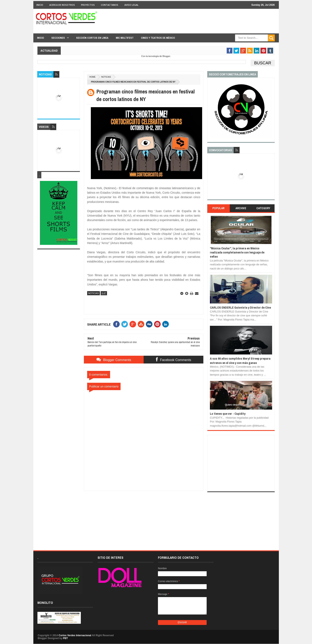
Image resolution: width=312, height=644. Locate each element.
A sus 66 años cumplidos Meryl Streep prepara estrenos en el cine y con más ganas (240, 361)
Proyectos (88, 5)
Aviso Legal (131, 5)
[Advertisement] (144, 516)
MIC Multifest (125, 38)
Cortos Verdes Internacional (75, 635)
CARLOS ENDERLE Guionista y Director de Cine (240, 307)
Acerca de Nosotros (62, 5)
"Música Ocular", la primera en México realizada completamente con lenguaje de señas (237, 252)
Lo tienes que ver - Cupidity (228, 414)
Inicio (40, 5)
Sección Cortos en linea (92, 38)
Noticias (106, 77)
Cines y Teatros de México (158, 38)
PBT (65, 638)
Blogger (166, 56)
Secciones (58, 38)
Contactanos (110, 5)
